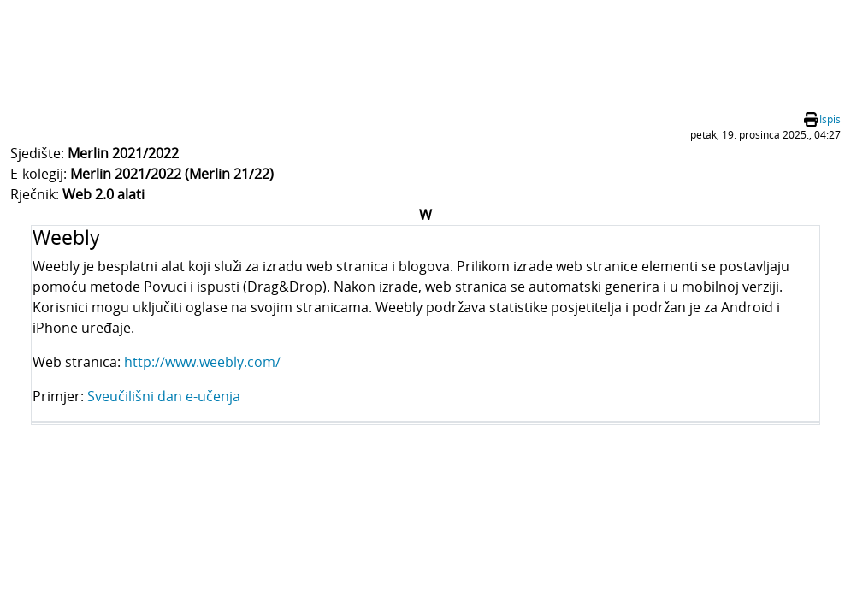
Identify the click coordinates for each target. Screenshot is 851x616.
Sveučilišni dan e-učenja (164, 396)
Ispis (830, 119)
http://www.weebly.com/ (202, 362)
